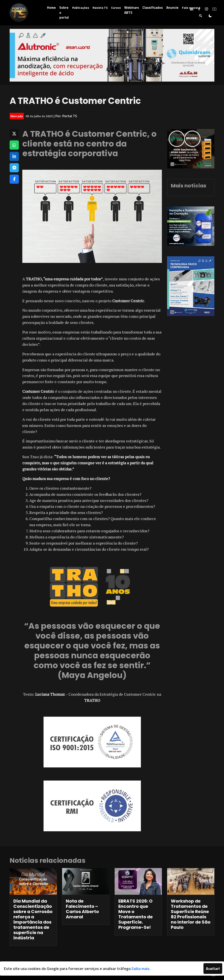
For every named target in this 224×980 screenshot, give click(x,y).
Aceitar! (213, 969)
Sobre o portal (64, 12)
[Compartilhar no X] (14, 134)
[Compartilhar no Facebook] (14, 179)
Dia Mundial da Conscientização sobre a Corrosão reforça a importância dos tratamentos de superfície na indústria (33, 919)
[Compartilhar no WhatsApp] (14, 145)
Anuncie (172, 8)
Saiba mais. (141, 969)
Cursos (116, 8)
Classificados (153, 8)
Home (51, 8)
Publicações (81, 8)
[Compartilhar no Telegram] (14, 168)
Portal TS (70, 116)
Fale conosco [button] (191, 8)
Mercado (17, 116)
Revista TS (100, 8)
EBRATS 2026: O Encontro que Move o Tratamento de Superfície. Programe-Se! (136, 914)
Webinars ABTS (132, 10)
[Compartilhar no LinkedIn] (14, 156)
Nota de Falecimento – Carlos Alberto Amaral (82, 909)
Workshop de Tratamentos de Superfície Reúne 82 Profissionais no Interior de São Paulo (191, 914)
